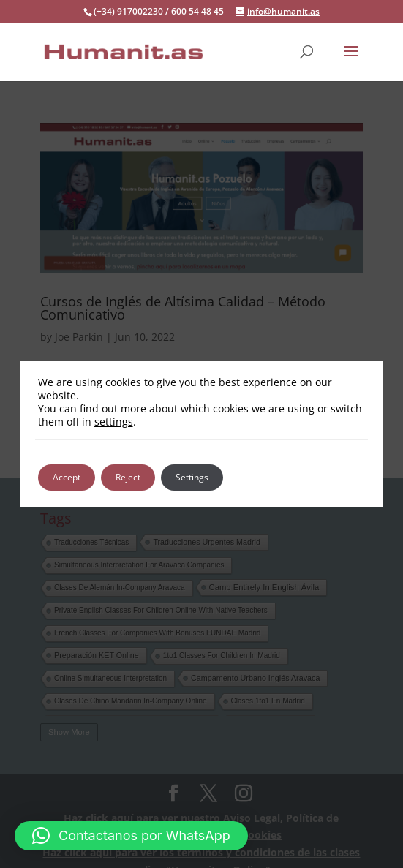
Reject (128, 477)
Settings (192, 477)
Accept (67, 477)
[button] (131, 836)
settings (114, 422)
